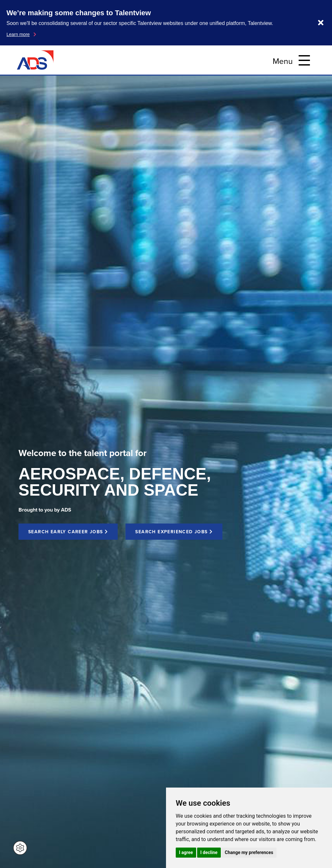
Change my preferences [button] (249, 852)
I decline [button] (209, 852)
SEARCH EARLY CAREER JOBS (68, 532)
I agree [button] (186, 852)
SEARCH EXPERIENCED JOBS (174, 532)
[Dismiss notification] (321, 23)
